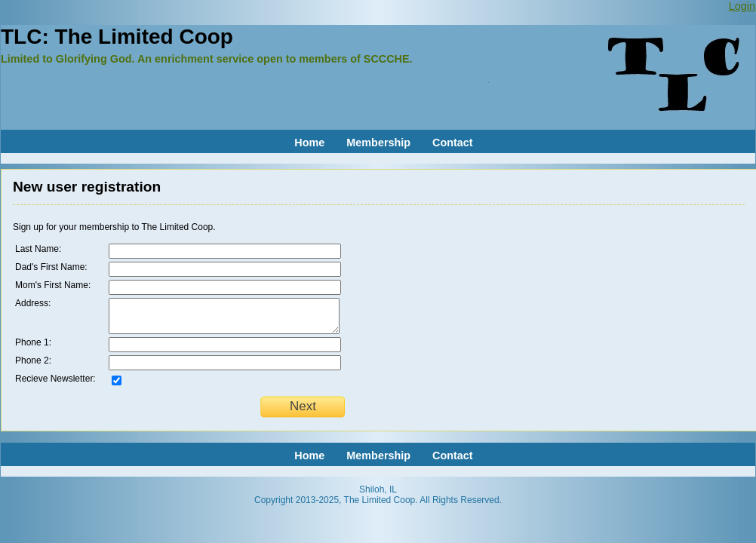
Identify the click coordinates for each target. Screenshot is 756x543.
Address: (33, 303)
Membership (378, 143)
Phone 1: (33, 342)
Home (309, 143)
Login (742, 6)
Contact (453, 143)
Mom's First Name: (53, 285)
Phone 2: (33, 360)
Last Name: (38, 249)
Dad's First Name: (51, 267)
